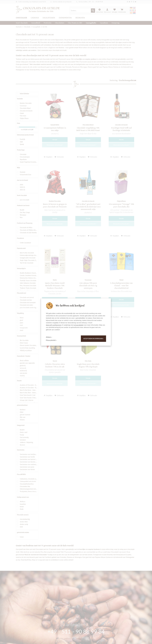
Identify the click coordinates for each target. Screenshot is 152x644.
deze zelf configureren (54, 325)
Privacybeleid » (51, 340)
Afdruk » (49, 337)
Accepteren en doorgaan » (93, 339)
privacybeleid (79, 325)
